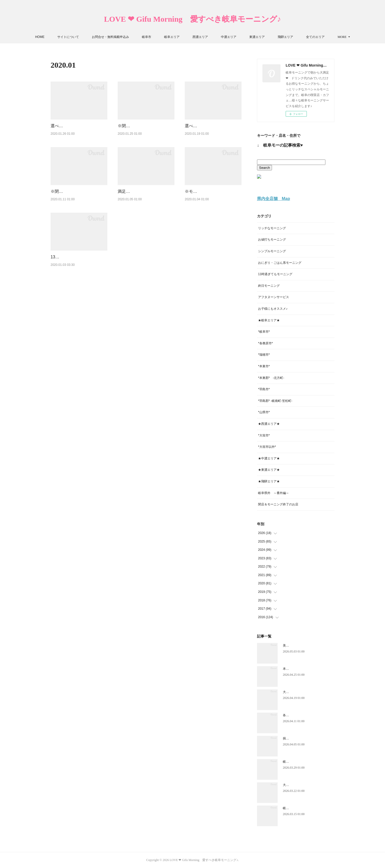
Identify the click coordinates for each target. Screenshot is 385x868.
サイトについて (84, 37)
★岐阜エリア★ (269, 320)
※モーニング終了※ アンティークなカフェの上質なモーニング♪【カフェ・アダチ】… (213, 211)
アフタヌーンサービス (274, 297)
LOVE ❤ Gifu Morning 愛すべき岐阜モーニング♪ (192, 19)
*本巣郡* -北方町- (271, 378)
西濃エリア (216, 37)
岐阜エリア (188, 37)
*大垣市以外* (267, 447)
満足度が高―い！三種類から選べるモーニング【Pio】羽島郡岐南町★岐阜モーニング (145, 211)
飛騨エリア (301, 37)
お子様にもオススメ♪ (273, 309)
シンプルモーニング (272, 251)
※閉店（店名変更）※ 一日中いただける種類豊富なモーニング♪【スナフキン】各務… (78, 211)
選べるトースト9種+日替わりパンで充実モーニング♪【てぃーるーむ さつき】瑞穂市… (213, 132)
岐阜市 (162, 37)
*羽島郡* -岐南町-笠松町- (275, 401)
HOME (55, 37)
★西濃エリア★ (269, 424)
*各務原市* (265, 343)
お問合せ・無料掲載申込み (126, 37)
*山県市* (264, 412)
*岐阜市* (264, 332)
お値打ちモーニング (272, 240)
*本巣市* (264, 366)
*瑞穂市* (264, 355)
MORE (326, 37)
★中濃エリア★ (269, 458)
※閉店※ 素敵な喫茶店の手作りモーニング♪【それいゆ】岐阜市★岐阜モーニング (146, 132)
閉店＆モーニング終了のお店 (278, 504)
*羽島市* (264, 389)
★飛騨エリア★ (269, 481)
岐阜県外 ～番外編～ (274, 493)
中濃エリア (244, 37)
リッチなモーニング (272, 228)
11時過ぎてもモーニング (275, 274)
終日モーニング (269, 286)
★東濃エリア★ (269, 470)
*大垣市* (264, 435)
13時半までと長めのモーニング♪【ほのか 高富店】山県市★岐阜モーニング (78, 290)
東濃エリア (273, 37)
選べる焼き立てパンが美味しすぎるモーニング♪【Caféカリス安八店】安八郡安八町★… (79, 132)
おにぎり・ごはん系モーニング (280, 263)
